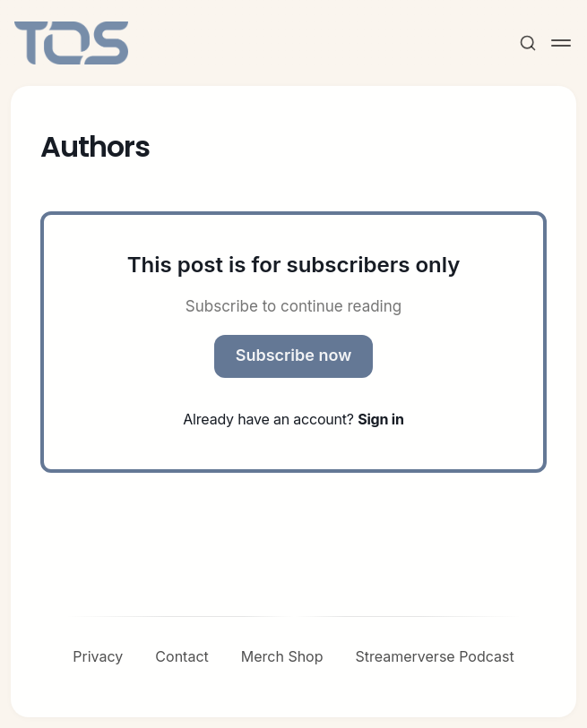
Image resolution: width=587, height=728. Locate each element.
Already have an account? (293, 419)
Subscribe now (294, 355)
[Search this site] (528, 43)
